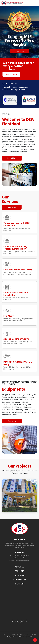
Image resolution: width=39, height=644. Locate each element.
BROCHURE (20, 584)
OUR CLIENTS (20, 575)
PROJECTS (20, 571)
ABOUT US (20, 567)
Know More (20, 51)
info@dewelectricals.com (22, 560)
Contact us (12, 421)
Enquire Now (12, 207)
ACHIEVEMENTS (20, 580)
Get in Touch (11, 74)
